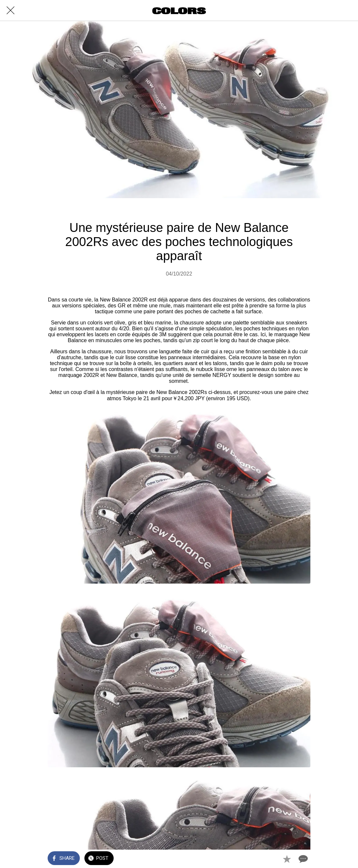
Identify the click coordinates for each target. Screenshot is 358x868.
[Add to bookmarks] (287, 859)
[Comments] (302, 859)
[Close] (11, 10)
